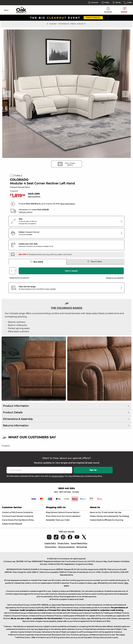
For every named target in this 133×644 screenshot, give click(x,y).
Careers (93, 520)
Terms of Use (82, 547)
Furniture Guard (9, 516)
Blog (48, 512)
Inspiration (76, 516)
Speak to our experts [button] (115, 278)
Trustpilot (14, 191)
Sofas (18, 176)
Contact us (6, 512)
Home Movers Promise (12, 520)
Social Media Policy (79, 543)
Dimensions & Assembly (18, 419)
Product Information (16, 406)
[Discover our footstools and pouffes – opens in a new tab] (45, 255)
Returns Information (16, 426)
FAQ (13, 512)
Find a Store (51, 516)
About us (94, 512)
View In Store (94, 262)
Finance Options (72, 512)
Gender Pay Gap (114, 512)
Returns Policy (28, 520)
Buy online (36, 262)
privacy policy (58, 476)
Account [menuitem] (108, 10)
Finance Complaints (24, 512)
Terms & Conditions (66, 547)
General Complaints (25, 516)
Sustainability (113, 516)
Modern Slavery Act (98, 516)
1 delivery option (25, 212)
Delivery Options (57, 512)
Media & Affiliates (104, 520)
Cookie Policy (50, 543)
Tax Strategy (124, 516)
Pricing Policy (51, 547)
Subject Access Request (12, 524)
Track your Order (63, 520)
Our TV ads (102, 512)
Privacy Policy (63, 543)
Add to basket (71, 271)
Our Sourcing (117, 520)
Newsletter (50, 520)
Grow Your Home (64, 516)
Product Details (13, 412)
